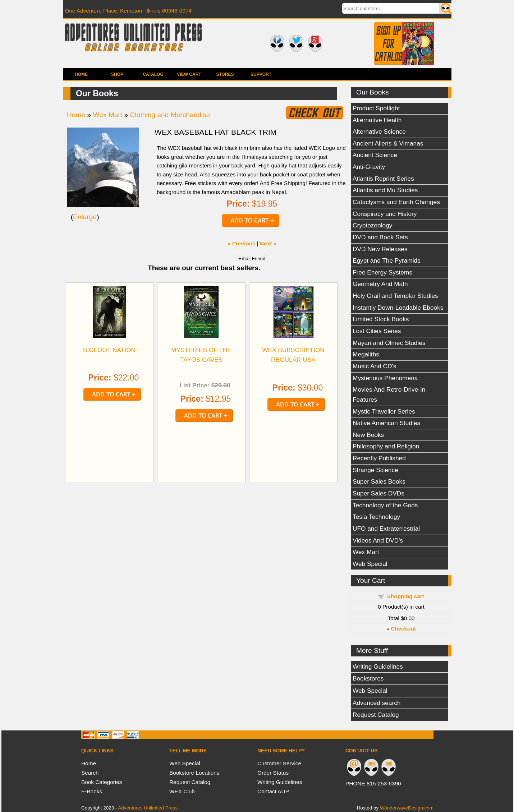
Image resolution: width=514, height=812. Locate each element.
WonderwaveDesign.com (407, 808)
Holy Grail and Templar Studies (395, 296)
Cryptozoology (372, 225)
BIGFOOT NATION (109, 350)
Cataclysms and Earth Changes (396, 202)
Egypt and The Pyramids (387, 260)
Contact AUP (273, 791)
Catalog (153, 74)
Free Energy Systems (382, 272)
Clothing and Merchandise (170, 115)
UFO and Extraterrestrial (386, 529)
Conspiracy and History (385, 214)
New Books (368, 435)
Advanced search (377, 703)
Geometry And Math (380, 284)
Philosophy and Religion (386, 446)
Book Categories (102, 782)
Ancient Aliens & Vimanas (388, 143)
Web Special (370, 564)
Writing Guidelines (378, 666)
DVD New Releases (380, 249)
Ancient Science (375, 155)
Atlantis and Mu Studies (385, 190)
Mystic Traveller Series (384, 411)
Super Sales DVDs (378, 493)
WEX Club (182, 791)
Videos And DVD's (378, 540)
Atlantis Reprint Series (383, 179)
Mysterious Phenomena (385, 378)
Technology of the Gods (385, 505)
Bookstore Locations (194, 773)
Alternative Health (377, 120)
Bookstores (368, 678)
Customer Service (279, 763)
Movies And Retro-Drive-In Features (389, 395)
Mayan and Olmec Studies (389, 343)
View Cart (189, 74)
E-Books (92, 791)
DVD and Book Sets (380, 237)
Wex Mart (366, 552)
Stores (225, 74)
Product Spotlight (376, 108)
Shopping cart (406, 596)
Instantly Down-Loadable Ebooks (398, 308)
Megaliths (366, 354)
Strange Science (375, 470)
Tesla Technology (376, 517)
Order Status (273, 773)
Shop (117, 74)
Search (90, 773)
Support (261, 74)
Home (81, 74)
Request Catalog (376, 715)
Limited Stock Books (381, 319)
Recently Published (379, 458)
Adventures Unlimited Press (148, 808)
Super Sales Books (379, 481)
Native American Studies (386, 423)
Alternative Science (379, 132)
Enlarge (85, 217)
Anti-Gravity (369, 167)
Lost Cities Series (377, 331)
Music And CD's (374, 366)
